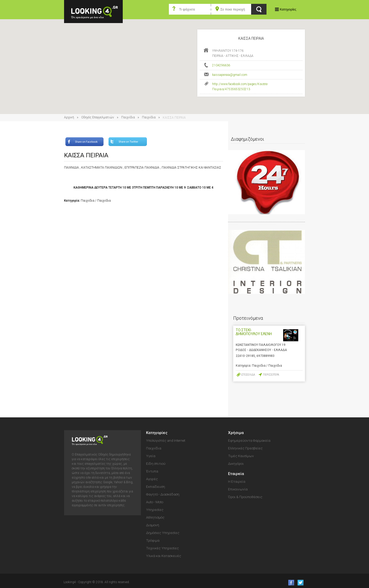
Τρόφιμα (153, 540)
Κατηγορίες (288, 9)
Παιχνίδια (128, 117)
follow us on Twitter (300, 582)
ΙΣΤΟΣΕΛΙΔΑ (248, 375)
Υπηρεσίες (155, 510)
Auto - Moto (155, 502)
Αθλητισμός (155, 517)
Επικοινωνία (238, 489)
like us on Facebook (290, 582)
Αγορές (152, 479)
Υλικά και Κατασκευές (164, 556)
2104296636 (221, 65)
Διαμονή (153, 525)
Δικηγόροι (236, 463)
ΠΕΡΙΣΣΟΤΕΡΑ (271, 375)
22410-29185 (245, 356)
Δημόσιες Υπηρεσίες (163, 533)
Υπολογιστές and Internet (166, 440)
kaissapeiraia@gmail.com (230, 75)
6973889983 (265, 356)
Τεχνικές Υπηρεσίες (162, 548)
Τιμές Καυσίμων (241, 456)
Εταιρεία (236, 474)
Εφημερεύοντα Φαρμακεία (249, 440)
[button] (184, 62)
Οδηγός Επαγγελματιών (98, 117)
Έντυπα (152, 471)
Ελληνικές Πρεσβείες (245, 448)
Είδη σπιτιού (156, 463)
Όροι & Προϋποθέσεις (245, 497)
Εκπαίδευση (156, 487)
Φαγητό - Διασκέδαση (163, 494)
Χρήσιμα (236, 433)
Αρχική (69, 117)
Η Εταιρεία (237, 481)
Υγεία (151, 456)
